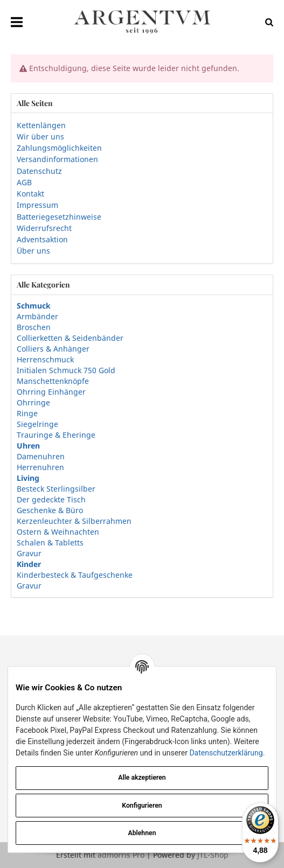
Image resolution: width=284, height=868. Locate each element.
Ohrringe (33, 402)
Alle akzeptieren (142, 778)
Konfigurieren (142, 806)
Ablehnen (142, 833)
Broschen (34, 327)
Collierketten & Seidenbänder (70, 338)
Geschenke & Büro (50, 510)
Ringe (27, 413)
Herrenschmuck (45, 359)
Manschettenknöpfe (53, 381)
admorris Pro (121, 855)
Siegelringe (37, 424)
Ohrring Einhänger (51, 392)
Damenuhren (41, 456)
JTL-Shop (213, 855)
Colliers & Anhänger (53, 349)
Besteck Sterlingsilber (56, 489)
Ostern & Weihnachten (58, 532)
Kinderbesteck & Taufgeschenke (75, 575)
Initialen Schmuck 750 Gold (66, 370)
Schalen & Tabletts (50, 542)
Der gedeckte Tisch (51, 499)
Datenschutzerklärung (226, 753)
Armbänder (37, 316)
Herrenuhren (40, 467)
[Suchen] (266, 22)
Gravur (29, 553)
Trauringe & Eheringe (56, 435)
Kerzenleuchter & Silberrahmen (74, 521)
